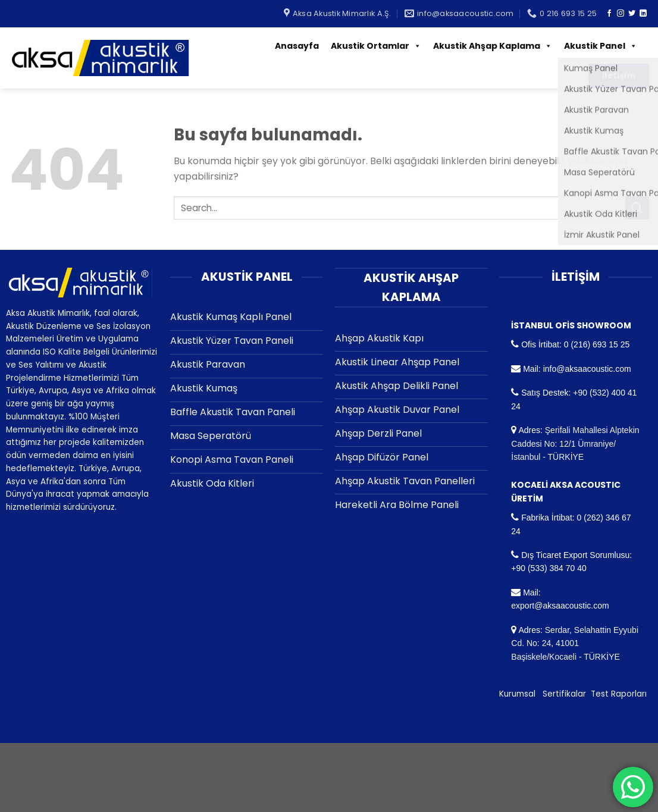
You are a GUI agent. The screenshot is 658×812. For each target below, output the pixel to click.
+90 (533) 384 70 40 (549, 568)
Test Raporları (619, 694)
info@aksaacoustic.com (587, 369)
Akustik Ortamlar (376, 46)
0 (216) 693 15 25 (597, 344)
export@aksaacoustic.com (560, 606)
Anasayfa (297, 46)
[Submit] (637, 208)
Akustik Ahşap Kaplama (493, 46)
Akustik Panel (601, 46)
